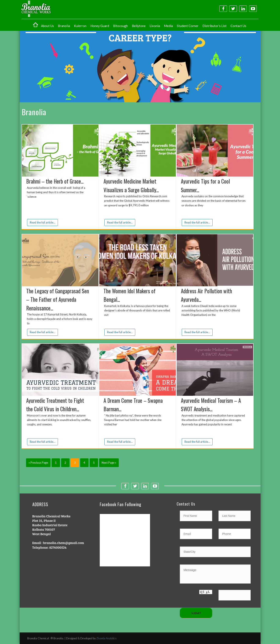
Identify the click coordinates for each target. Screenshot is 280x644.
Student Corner (188, 26)
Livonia (155, 26)
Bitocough (120, 26)
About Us (47, 26)
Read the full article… (42, 222)
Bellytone (139, 26)
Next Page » (109, 463)
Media (168, 26)
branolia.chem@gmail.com (64, 543)
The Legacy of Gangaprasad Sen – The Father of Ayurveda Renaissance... (58, 299)
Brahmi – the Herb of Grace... (55, 181)
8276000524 (58, 547)
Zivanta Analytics (107, 638)
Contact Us (238, 26)
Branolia (64, 26)
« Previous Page (38, 463)
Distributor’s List (214, 26)
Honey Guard (100, 26)
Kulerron (80, 26)
